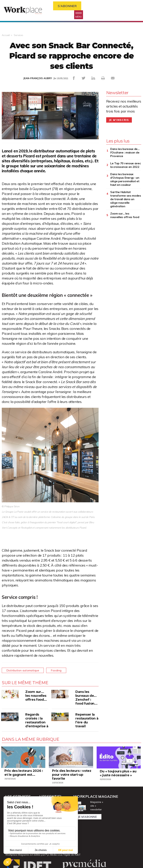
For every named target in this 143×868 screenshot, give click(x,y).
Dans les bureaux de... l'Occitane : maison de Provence (125, 152)
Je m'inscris (119, 120)
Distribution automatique (23, 670)
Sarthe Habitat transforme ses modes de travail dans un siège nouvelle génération (126, 199)
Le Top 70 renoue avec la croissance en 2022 (126, 165)
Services (18, 35)
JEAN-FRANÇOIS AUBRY (38, 78)
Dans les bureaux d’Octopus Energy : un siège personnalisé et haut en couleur (125, 179)
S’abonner (67, 6)
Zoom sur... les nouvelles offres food (125, 215)
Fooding (56, 670)
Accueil (6, 35)
